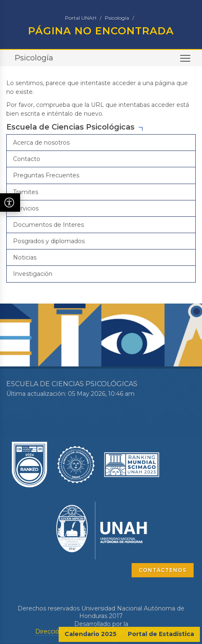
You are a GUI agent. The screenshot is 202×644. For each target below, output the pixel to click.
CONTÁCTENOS (163, 570)
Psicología (117, 18)
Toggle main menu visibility (186, 61)
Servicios (26, 208)
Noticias (25, 257)
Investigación (33, 274)
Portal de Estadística (161, 634)
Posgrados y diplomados (49, 241)
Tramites (26, 192)
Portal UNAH (81, 18)
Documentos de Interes (48, 225)
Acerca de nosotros (41, 143)
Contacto (27, 159)
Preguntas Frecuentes (46, 175)
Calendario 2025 (91, 634)
